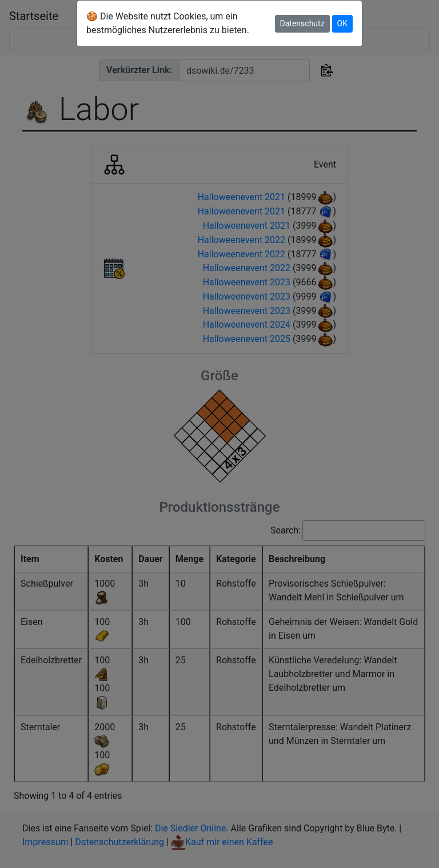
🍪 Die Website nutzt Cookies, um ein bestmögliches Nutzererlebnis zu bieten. (168, 23)
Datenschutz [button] (302, 23)
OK (342, 23)
